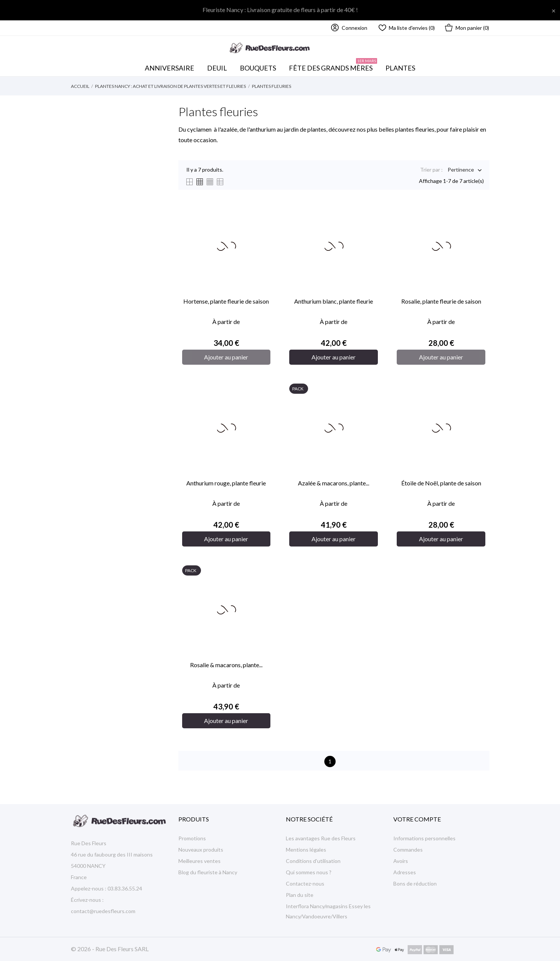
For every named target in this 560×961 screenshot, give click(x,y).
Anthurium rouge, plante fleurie (226, 483)
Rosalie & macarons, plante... (226, 665)
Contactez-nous (305, 883)
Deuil (217, 68)
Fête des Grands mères (333, 66)
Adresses (405, 872)
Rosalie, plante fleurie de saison (441, 301)
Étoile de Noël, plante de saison (441, 483)
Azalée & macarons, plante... (334, 483)
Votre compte (417, 819)
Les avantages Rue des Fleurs (321, 838)
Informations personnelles (424, 838)
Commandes (408, 850)
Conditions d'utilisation (313, 861)
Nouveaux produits (201, 850)
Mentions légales (306, 850)
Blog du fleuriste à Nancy (208, 872)
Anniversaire (170, 68)
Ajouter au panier (226, 357)
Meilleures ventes (199, 861)
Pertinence (461, 170)
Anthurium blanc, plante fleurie (334, 301)
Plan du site (300, 895)
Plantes (400, 68)
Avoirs (401, 861)
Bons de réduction (415, 883)
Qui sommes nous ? (309, 872)
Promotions (192, 838)
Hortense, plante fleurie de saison (226, 301)
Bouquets (260, 66)
